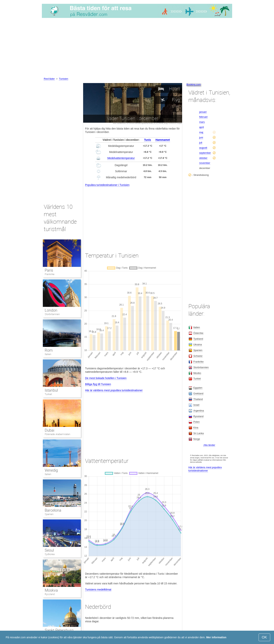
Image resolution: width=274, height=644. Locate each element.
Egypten (198, 388)
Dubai (49, 430)
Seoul (49, 550)
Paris (49, 270)
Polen (196, 422)
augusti (203, 148)
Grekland (198, 393)
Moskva (51, 590)
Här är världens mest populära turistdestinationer (114, 390)
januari (203, 112)
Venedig (51, 470)
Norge (197, 439)
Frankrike (50, 274)
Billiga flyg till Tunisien (98, 384)
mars (202, 122)
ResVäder (49, 79)
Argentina (199, 411)
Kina (196, 428)
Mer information (216, 637)
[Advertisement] (137, 48)
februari (203, 117)
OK (264, 637)
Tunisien (64, 79)
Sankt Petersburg (59, 630)
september (205, 153)
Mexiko (197, 373)
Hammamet (163, 140)
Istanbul (51, 390)
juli (201, 143)
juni (201, 137)
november (205, 163)
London (51, 310)
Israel (196, 405)
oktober (203, 158)
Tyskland (198, 339)
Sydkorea (50, 554)
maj (201, 132)
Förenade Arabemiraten (57, 434)
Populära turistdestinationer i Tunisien (107, 185)
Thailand (198, 399)
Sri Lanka (199, 433)
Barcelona (53, 510)
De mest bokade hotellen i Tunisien (106, 378)
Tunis (147, 140)
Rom (49, 350)
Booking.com (194, 84)
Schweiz (198, 356)
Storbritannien (52, 314)
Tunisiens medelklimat (98, 590)
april (202, 127)
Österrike (198, 333)
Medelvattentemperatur (121, 158)
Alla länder (209, 445)
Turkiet (48, 394)
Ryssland (50, 594)
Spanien (49, 514)
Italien (48, 354)
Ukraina (198, 344)
